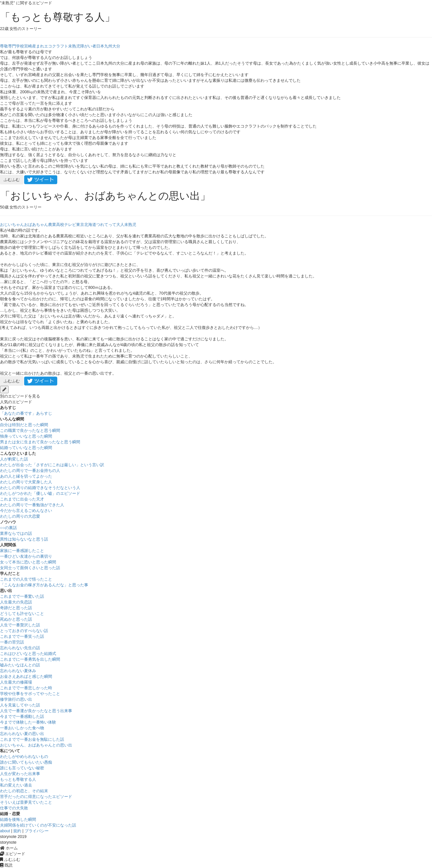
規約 (17, 831)
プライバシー (37, 831)
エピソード (13, 854)
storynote (8, 842)
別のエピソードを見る (20, 396)
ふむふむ (12, 180)
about (5, 831)
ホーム (9, 848)
